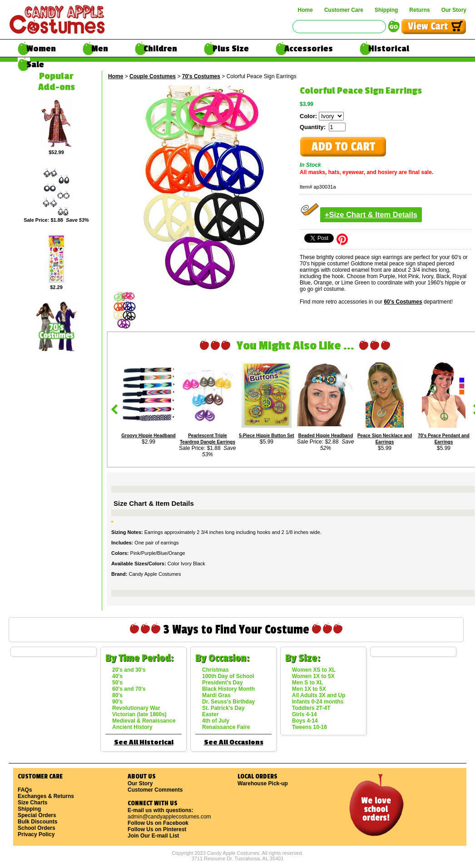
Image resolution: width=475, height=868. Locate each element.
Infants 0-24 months (318, 702)
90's (117, 702)
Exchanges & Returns (46, 796)
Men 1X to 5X (309, 689)
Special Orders (37, 815)
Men (100, 49)
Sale (35, 65)
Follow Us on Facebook (158, 823)
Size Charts (32, 803)
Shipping (386, 10)
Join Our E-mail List (153, 836)
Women (41, 49)
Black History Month (228, 689)
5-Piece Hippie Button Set (267, 436)
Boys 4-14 (305, 721)
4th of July (216, 721)
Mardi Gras (216, 695)
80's (117, 695)
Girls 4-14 (304, 714)
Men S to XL (308, 683)
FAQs (25, 790)
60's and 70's (129, 689)
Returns (419, 10)
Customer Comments (155, 790)
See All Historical (144, 742)
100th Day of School (228, 676)
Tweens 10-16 (309, 727)
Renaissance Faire (226, 727)
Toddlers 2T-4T (311, 708)
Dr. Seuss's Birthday (228, 702)
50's (117, 683)
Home (305, 10)
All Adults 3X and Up (319, 695)
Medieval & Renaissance (144, 721)
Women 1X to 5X (313, 676)
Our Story (454, 10)
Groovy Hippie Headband (148, 436)
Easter (210, 714)
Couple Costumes (153, 76)
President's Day (223, 683)
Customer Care (344, 10)
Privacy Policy (36, 834)
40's (117, 676)
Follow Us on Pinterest (157, 829)
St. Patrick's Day (223, 708)
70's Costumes (201, 76)
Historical (389, 49)
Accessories (309, 49)
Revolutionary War (136, 708)
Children (160, 49)
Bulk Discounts (37, 822)
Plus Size (231, 49)
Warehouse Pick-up (263, 783)
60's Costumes (403, 302)
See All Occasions (234, 742)
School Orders (37, 828)
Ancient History (132, 727)
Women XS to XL (314, 670)
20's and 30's (129, 670)
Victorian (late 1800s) (139, 714)
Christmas (215, 670)
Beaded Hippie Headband (326, 436)
